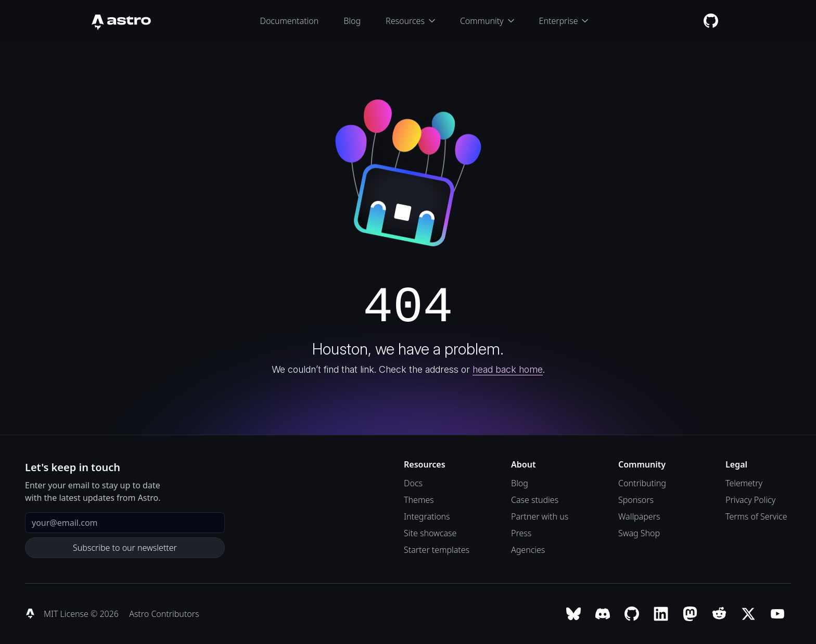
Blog (352, 21)
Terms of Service (756, 516)
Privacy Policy (750, 500)
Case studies (535, 500)
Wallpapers (639, 516)
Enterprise (564, 21)
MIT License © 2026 (82, 614)
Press (521, 533)
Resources (410, 21)
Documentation (290, 21)
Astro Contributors (164, 614)
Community (487, 21)
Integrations (427, 516)
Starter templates (437, 550)
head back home (508, 369)
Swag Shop (639, 533)
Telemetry (744, 483)
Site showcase (430, 533)
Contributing (642, 483)
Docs (413, 483)
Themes (419, 500)
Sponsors (636, 500)
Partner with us (540, 516)
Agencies (528, 550)
